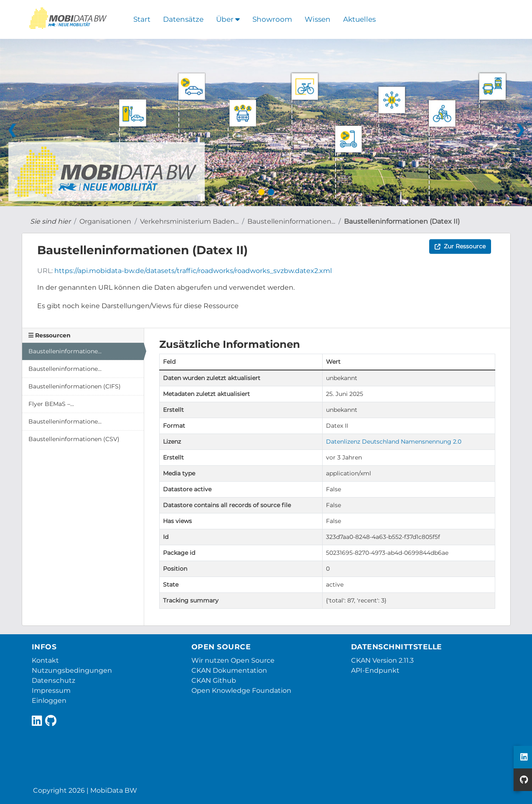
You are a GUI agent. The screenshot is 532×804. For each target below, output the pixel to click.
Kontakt (45, 660)
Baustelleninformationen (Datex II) (402, 221)
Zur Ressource (460, 246)
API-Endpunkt (375, 670)
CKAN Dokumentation (229, 670)
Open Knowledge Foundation (241, 690)
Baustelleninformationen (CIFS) (75, 386)
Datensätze (183, 19)
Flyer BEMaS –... (51, 404)
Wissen (318, 19)
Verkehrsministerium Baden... (189, 221)
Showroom (272, 19)
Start (142, 19)
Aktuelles (359, 19)
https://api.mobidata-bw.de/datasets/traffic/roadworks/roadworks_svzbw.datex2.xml (193, 271)
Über (228, 19)
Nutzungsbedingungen (72, 670)
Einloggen (49, 701)
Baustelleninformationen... (291, 221)
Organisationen (105, 221)
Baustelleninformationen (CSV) (74, 439)
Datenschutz (53, 680)
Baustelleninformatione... (65, 351)
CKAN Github (214, 680)
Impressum (51, 690)
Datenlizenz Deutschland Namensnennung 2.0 (394, 442)
